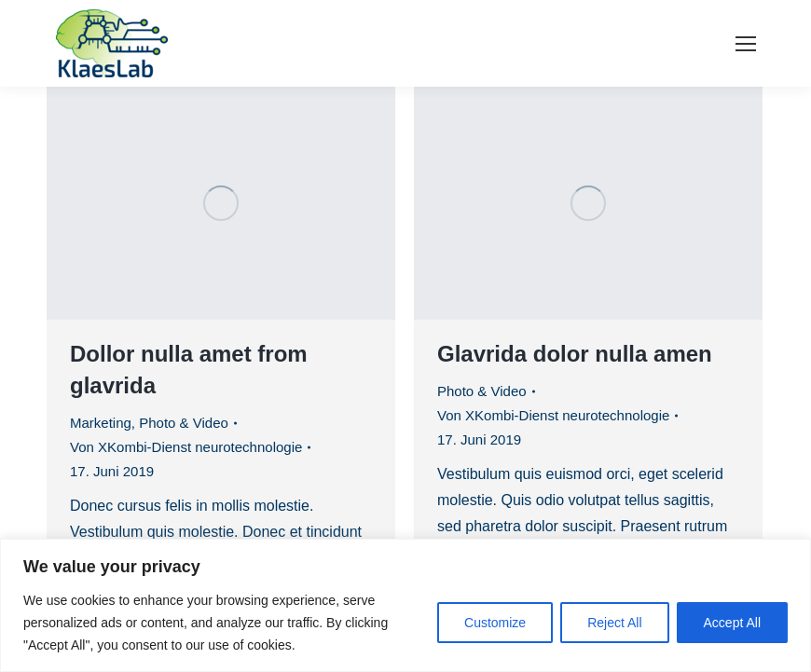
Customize (495, 623)
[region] (405, 605)
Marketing (101, 423)
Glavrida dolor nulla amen (575, 354)
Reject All (614, 623)
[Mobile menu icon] (746, 44)
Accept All (732, 623)
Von (186, 447)
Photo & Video (184, 423)
